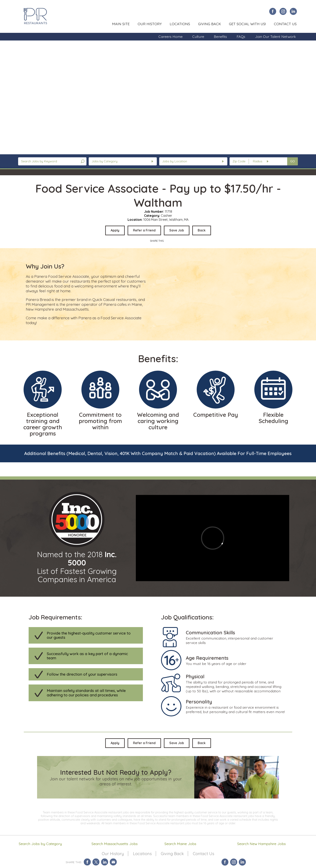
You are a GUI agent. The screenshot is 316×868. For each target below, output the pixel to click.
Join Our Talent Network (275, 36)
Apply (115, 230)
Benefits (220, 36)
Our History (150, 24)
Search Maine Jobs (180, 844)
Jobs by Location (175, 161)
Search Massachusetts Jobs (115, 844)
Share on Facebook (87, 862)
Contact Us (285, 24)
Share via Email (113, 862)
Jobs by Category (105, 161)
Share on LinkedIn (105, 862)
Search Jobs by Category (40, 844)
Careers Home (170, 36)
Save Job (177, 230)
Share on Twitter (96, 862)
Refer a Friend (144, 230)
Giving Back (209, 24)
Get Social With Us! (247, 24)
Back (202, 230)
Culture (198, 36)
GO (293, 161)
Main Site (121, 24)
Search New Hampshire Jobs (261, 844)
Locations (180, 24)
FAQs (241, 36)
